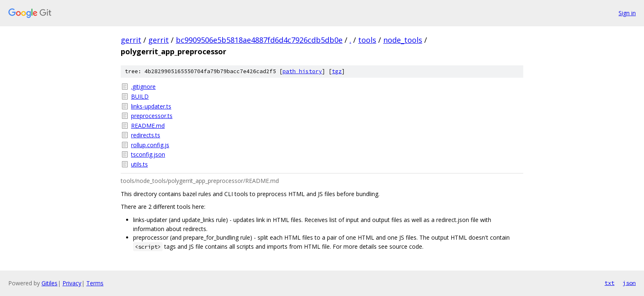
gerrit (131, 40)
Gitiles (49, 283)
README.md (148, 126)
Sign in (627, 13)
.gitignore (143, 87)
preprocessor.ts (152, 116)
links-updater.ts (151, 106)
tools (367, 40)
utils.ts (139, 164)
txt (609, 283)
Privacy (72, 283)
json (629, 283)
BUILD (140, 96)
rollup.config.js (150, 145)
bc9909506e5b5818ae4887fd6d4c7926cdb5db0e (259, 40)
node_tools (403, 40)
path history (302, 71)
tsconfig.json (148, 154)
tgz (337, 71)
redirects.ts (146, 135)
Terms (95, 283)
